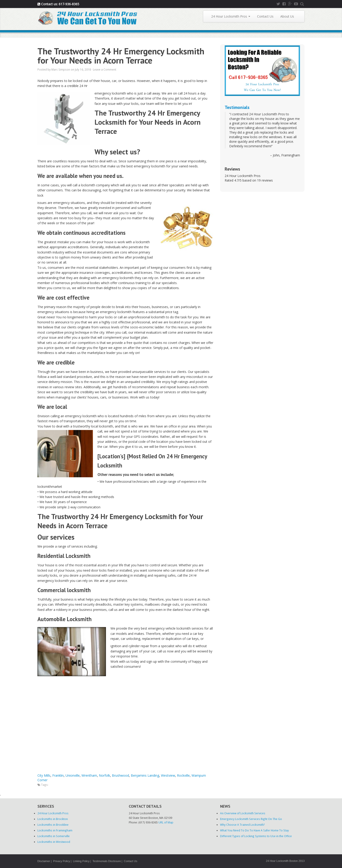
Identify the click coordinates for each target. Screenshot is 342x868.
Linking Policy (81, 861)
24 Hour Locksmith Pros (231, 16)
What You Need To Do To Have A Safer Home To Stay (254, 830)
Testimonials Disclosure (107, 861)
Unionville (73, 775)
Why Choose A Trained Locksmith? (242, 825)
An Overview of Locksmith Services (243, 813)
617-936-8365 (69, 4)
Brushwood (120, 775)
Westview (168, 775)
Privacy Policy (62, 861)
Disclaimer (44, 861)
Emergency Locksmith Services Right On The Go (251, 819)
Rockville (183, 775)
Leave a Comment (105, 69)
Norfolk (104, 775)
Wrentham (89, 775)
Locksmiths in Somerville (54, 836)
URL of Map (166, 822)
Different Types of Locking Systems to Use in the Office (256, 836)
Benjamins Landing (145, 775)
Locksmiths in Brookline (53, 825)
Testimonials (237, 107)
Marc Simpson (61, 69)
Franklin (58, 775)
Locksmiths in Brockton (53, 819)
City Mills (44, 775)
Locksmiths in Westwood (54, 842)
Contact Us (265, 16)
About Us (287, 16)
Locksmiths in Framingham (55, 830)
